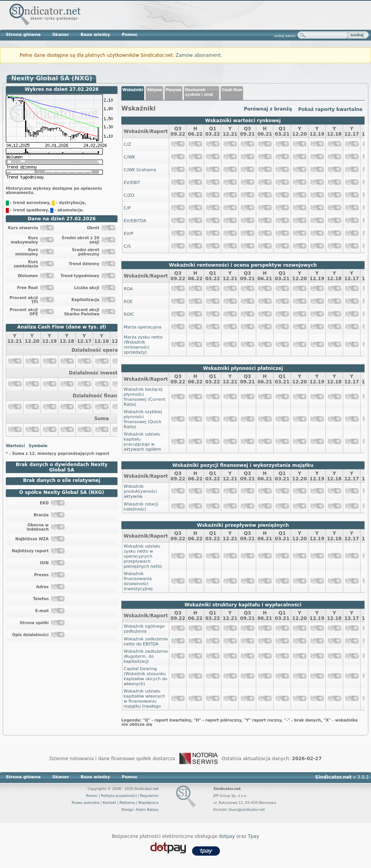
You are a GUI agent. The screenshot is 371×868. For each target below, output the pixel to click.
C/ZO (129, 195)
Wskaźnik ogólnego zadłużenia (144, 629)
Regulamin (149, 796)
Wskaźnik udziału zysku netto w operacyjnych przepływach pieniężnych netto (143, 556)
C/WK (129, 157)
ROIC (129, 314)
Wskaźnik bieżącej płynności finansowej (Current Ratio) (145, 397)
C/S (127, 246)
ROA (128, 289)
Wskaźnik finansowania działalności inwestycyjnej (138, 581)
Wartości (15, 446)
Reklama (127, 803)
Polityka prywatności (119, 796)
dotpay (227, 836)
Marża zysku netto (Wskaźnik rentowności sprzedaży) (143, 345)
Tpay (253, 836)
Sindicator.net (146, 789)
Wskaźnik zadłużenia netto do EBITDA (146, 642)
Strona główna (23, 35)
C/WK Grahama (140, 170)
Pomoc (130, 35)
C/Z (127, 144)
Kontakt (109, 803)
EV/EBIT (132, 183)
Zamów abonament (198, 55)
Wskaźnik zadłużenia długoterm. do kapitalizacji (146, 656)
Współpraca (148, 803)
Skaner (60, 35)
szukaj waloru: (285, 36)
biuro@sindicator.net (247, 810)
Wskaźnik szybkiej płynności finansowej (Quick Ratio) (143, 419)
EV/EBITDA (135, 221)
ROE (128, 302)
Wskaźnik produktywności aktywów (140, 491)
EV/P (128, 234)
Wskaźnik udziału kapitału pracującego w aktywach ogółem (142, 442)
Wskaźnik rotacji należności (141, 507)
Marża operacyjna (143, 327)
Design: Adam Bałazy (140, 810)
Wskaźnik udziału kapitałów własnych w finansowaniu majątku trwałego (144, 699)
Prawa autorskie (85, 803)
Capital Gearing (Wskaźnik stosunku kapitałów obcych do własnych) (146, 676)
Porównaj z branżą (268, 109)
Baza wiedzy (95, 35)
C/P (127, 208)
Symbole (38, 446)
